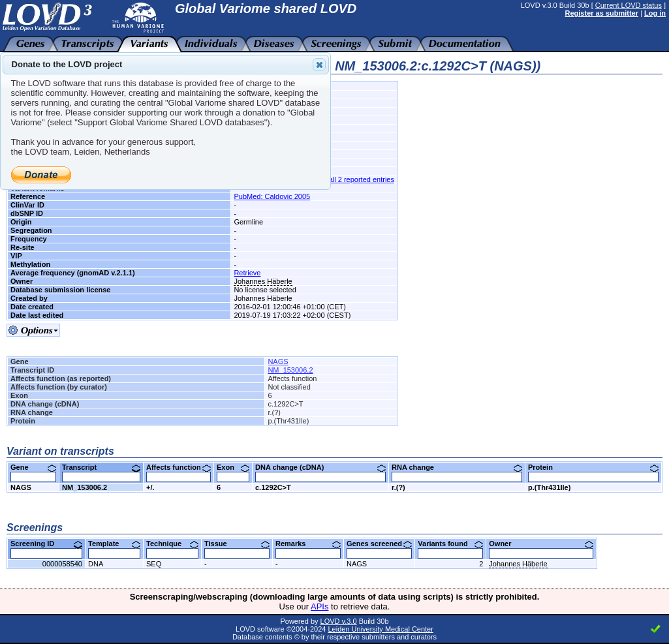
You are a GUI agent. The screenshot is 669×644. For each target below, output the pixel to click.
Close (319, 65)
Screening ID (46, 544)
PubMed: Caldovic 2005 (272, 196)
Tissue (237, 544)
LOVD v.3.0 (339, 621)
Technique (172, 544)
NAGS (278, 361)
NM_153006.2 (290, 370)
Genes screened (379, 544)
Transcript (101, 467)
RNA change (457, 467)
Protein (593, 467)
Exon (233, 467)
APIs (319, 606)
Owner (541, 544)
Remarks (308, 544)
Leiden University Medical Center (380, 629)
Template (114, 544)
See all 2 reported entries (354, 179)
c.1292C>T (273, 487)
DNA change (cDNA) (320, 467)
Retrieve (247, 273)
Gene (33, 467)
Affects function (179, 467)
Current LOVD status (629, 5)
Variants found (450, 544)
